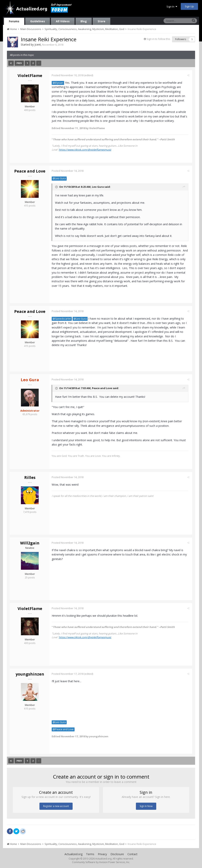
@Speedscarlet (63, 319)
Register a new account (56, 806)
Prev (19, 63)
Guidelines (38, 21)
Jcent (38, 45)
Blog (84, 21)
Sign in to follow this (158, 39)
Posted (68, 75)
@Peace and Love (64, 729)
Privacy (102, 854)
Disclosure (117, 854)
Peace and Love (30, 171)
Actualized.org (73, 854)
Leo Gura (99, 187)
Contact (132, 854)
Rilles (30, 477)
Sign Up (189, 6)
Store (101, 21)
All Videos (63, 21)
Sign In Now (146, 806)
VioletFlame (30, 76)
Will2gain (30, 543)
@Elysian (59, 83)
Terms (90, 854)
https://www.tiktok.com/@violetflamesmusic (86, 150)
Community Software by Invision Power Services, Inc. (101, 862)
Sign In (172, 7)
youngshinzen (30, 674)
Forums (14, 21)
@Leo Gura (60, 178)
